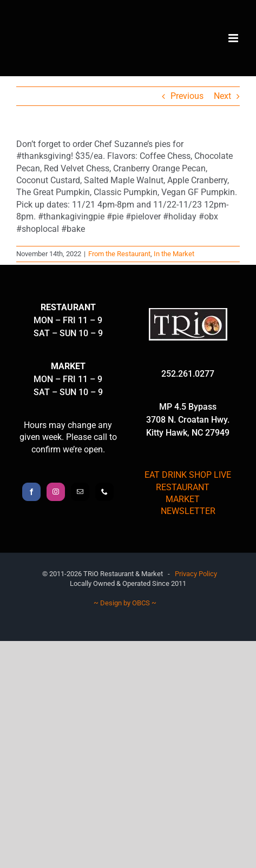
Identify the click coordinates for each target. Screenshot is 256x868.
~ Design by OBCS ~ (125, 603)
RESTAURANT (183, 487)
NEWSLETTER (188, 511)
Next (222, 96)
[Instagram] (56, 492)
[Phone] (104, 492)
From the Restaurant (119, 254)
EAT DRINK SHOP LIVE (188, 475)
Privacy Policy (196, 574)
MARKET (183, 499)
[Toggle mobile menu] (234, 38)
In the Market (174, 254)
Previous (187, 96)
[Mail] (80, 492)
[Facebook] (31, 492)
